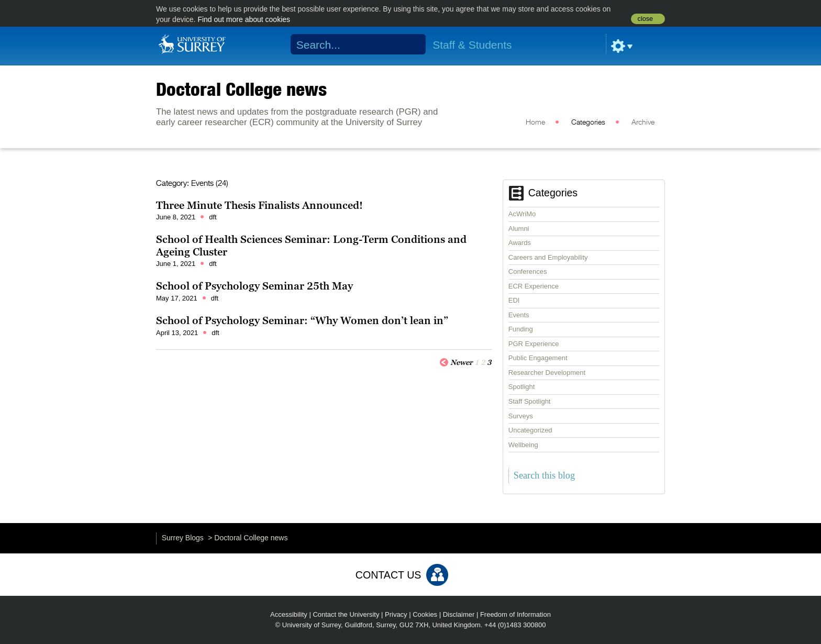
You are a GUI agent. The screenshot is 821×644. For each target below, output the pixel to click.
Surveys (521, 416)
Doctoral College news (241, 89)
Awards (520, 243)
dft (213, 217)
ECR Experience (534, 286)
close (645, 19)
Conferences (528, 271)
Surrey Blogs (183, 538)
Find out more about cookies (244, 19)
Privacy (396, 614)
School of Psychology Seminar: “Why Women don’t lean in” (302, 320)
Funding (521, 329)
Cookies (425, 614)
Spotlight (522, 387)
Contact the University (346, 614)
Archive (643, 123)
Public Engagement (538, 358)
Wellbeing (523, 445)
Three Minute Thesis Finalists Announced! (259, 205)
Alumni (519, 229)
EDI (514, 300)
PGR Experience (534, 344)
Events (519, 315)
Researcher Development (547, 373)
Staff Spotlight (530, 401)
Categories (588, 123)
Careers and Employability (548, 257)
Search (411, 45)
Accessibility (289, 614)
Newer (456, 362)
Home (535, 123)
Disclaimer (459, 614)
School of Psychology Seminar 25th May (254, 286)
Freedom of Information (515, 614)
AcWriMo (522, 214)
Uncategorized (530, 430)
